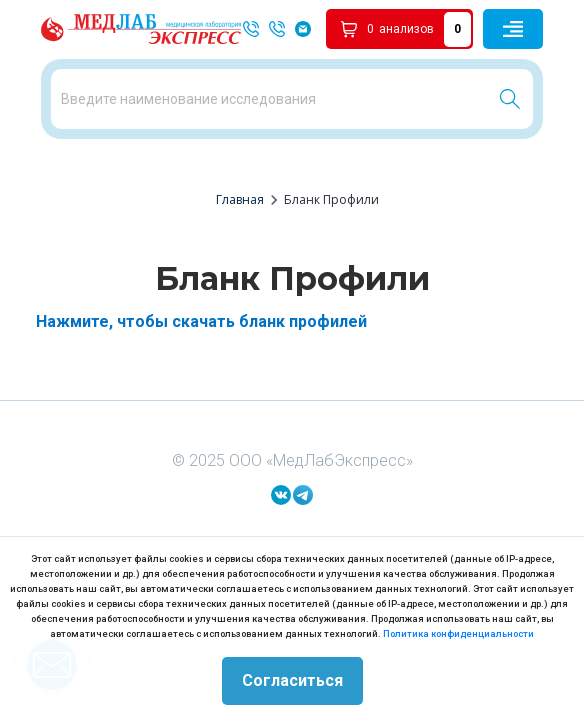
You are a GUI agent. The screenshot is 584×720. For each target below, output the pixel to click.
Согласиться (292, 680)
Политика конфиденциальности (458, 633)
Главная (240, 199)
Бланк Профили (331, 199)
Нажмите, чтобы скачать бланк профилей (201, 321)
